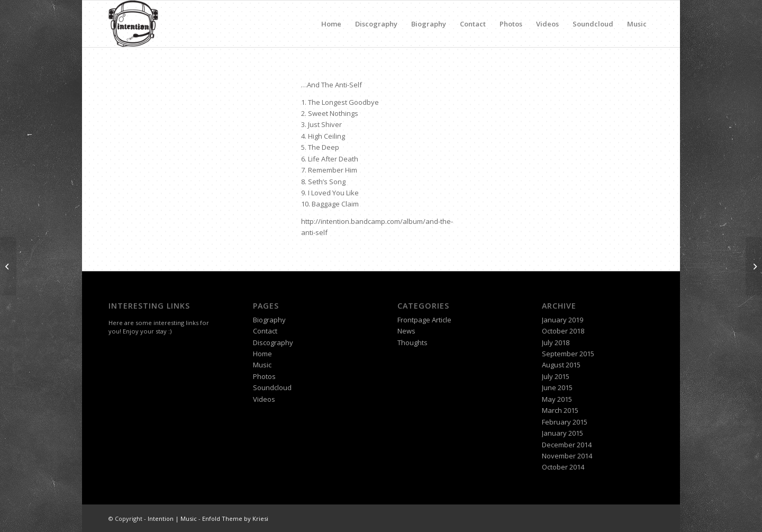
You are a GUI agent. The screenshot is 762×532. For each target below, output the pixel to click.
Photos (511, 24)
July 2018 (556, 342)
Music (637, 24)
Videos (547, 24)
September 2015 (568, 354)
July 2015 (556, 376)
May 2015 (557, 399)
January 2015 (563, 433)
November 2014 (567, 456)
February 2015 (565, 422)
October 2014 (563, 467)
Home (331, 24)
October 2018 (563, 331)
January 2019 (563, 320)
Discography (376, 24)
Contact (473, 24)
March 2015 (560, 410)
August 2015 (561, 365)
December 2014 (567, 445)
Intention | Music (172, 519)
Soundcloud (593, 24)
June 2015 (557, 387)
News (406, 331)
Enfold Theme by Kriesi (235, 519)
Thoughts (412, 342)
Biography (429, 24)
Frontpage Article (424, 320)
